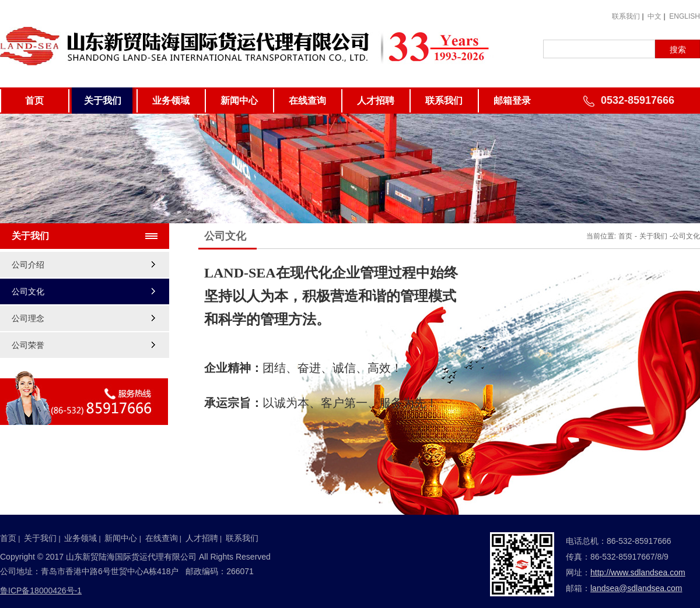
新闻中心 (239, 101)
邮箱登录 (512, 101)
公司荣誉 (28, 345)
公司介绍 (28, 265)
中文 (654, 16)
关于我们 (103, 101)
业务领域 (171, 101)
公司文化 (28, 291)
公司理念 (28, 318)
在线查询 (307, 101)
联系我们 (626, 16)
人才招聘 (376, 101)
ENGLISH (685, 16)
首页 (34, 101)
